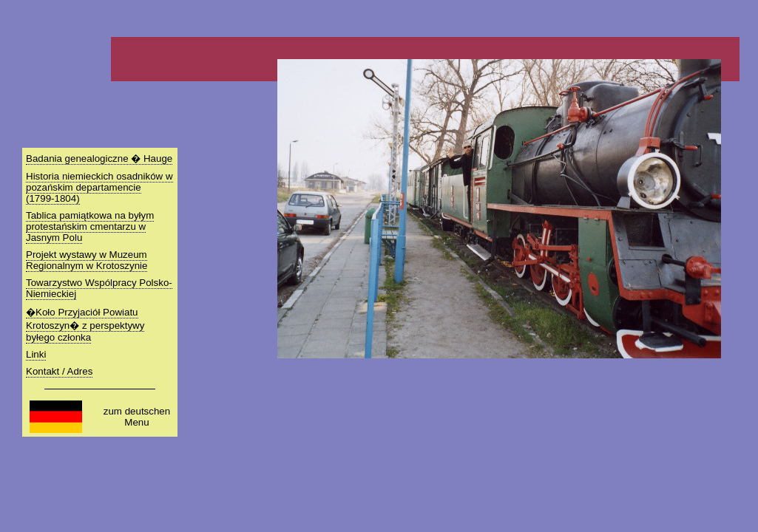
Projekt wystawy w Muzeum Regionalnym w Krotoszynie (87, 260)
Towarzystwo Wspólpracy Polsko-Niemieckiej (99, 288)
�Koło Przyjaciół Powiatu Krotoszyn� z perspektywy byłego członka (85, 325)
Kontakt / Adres (59, 371)
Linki (36, 354)
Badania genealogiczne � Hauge (99, 158)
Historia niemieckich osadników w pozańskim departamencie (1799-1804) (99, 187)
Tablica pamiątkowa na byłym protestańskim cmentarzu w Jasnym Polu (90, 226)
